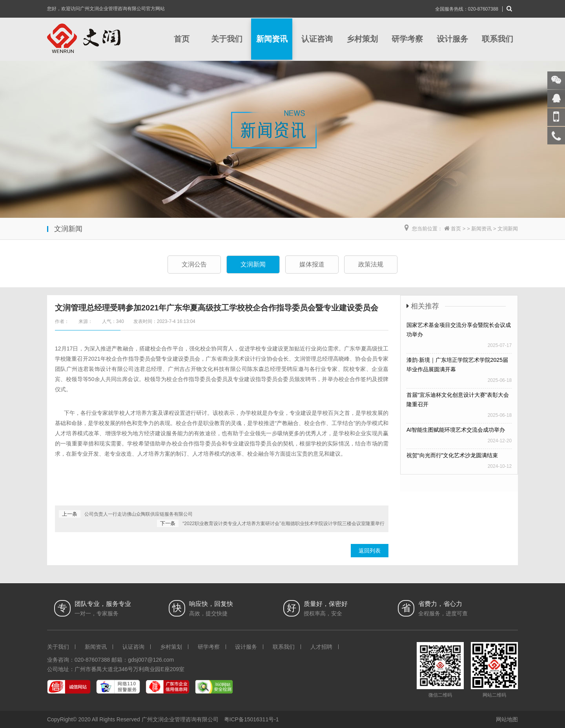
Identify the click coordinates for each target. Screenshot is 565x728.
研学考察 (407, 39)
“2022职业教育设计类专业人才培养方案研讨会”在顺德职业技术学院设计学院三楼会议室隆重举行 (283, 524)
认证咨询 (317, 39)
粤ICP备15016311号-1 (252, 719)
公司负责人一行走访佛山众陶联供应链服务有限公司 (139, 514)
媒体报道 (312, 264)
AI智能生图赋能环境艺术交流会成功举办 (456, 430)
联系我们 (498, 39)
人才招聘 (321, 647)
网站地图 (507, 719)
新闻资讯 (272, 39)
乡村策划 (362, 39)
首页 (182, 39)
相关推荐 (425, 306)
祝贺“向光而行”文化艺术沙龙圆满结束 (452, 455)
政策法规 (371, 264)
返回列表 (370, 551)
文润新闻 (508, 229)
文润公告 (194, 264)
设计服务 (452, 39)
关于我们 (227, 39)
